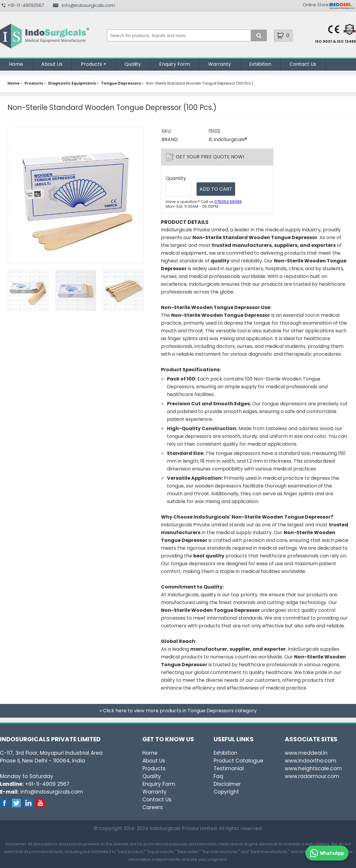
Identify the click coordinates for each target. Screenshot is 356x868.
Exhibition (260, 64)
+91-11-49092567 (26, 5)
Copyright (226, 792)
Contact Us (303, 64)
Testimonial (229, 768)
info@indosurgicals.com (88, 5)
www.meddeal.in (306, 753)
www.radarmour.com (312, 776)
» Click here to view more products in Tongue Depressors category (178, 711)
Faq (218, 776)
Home (16, 64)
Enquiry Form (175, 64)
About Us (52, 64)
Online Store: (316, 5)
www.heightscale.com (313, 768)
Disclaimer (227, 784)
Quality (133, 64)
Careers (153, 807)
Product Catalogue (238, 761)
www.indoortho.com (311, 761)
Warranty (220, 64)
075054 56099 (228, 202)
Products (91, 64)
